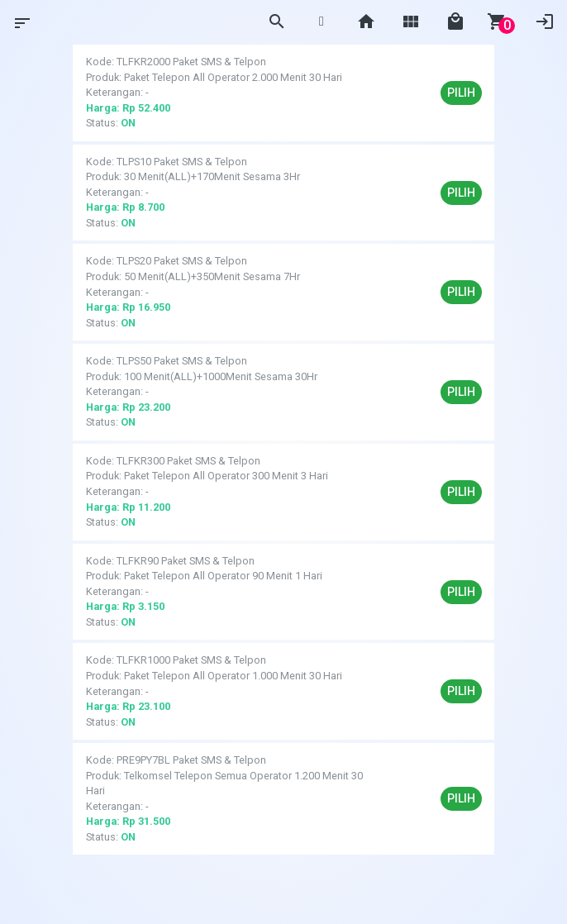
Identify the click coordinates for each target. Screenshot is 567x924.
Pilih (461, 93)
